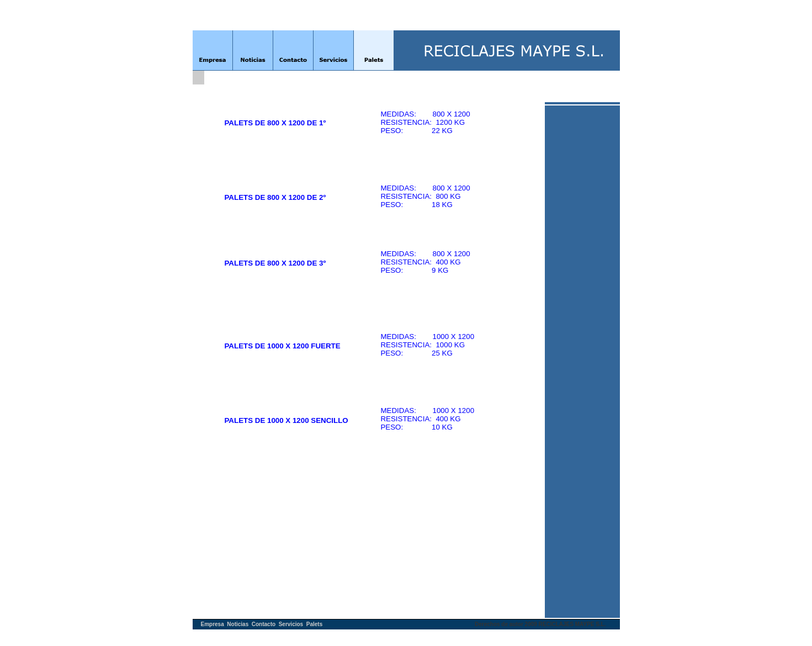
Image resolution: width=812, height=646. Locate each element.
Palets (314, 624)
